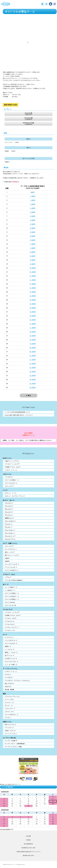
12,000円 (33, 284)
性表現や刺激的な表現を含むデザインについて (29, 852)
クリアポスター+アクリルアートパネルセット (17, 680)
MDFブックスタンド (10, 725)
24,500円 (33, 384)
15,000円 (33, 308)
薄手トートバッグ (10, 552)
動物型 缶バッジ (10, 518)
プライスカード (9, 728)
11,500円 (33, 280)
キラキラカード (9, 637)
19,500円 (33, 344)
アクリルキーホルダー (11, 618)
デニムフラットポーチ (11, 567)
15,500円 (33, 312)
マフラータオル (9, 699)
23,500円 (33, 376)
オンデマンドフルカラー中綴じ (14, 747)
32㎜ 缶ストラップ (10, 536)
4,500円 (33, 224)
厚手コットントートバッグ (12, 555)
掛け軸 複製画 (10, 689)
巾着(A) (7, 558)
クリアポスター (9, 477)
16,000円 (33, 316)
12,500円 (33, 288)
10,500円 (33, 272)
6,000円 (33, 236)
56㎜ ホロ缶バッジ (10, 521)
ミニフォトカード (10, 649)
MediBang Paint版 (29, 123)
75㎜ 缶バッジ (9, 515)
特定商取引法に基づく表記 (28, 848)
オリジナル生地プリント (12, 570)
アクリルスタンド (10, 621)
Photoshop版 (28, 119)
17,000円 (33, 324)
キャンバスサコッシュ (11, 549)
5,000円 (33, 228)
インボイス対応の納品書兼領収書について (17, 412)
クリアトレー (8, 718)
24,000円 (33, 380)
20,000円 (33, 348)
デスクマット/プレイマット (12, 696)
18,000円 (33, 332)
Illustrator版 (28, 114)
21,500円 (33, 360)
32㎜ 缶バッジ (9, 506)
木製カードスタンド (10, 731)
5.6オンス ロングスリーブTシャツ (15, 496)
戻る (28, 396)
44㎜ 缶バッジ (9, 509)
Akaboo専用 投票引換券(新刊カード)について (19, 415)
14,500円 (33, 304)
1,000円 (33, 196)
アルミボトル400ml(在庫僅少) (14, 580)
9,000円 (33, 260)
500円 (33, 192)
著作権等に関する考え (28, 856)
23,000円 (33, 372)
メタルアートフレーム (11, 470)
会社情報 (28, 836)
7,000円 (33, 244)
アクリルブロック (10, 624)
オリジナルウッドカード (11, 661)
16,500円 (33, 320)
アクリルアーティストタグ (12, 464)
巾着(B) (7, 561)
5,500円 (33, 232)
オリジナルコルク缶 (11, 605)
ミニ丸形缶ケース (10, 590)
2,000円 (33, 204)
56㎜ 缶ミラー (9, 524)
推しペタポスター (10, 683)
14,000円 (33, 300)
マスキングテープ (10, 708)
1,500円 (33, 200)
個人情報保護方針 (28, 844)
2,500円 (33, 208)
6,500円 (33, 240)
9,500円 (33, 264)
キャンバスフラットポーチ (12, 564)
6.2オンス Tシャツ (11, 493)
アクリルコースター (10, 630)
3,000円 (33, 212)
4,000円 (33, 220)
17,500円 (33, 328)
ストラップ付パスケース (12, 715)
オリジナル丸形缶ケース (12, 596)
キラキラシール (9, 702)
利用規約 (28, 840)
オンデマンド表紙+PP (11, 741)
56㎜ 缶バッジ (9, 512)
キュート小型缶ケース (11, 587)
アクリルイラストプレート (12, 627)
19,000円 (33, 340)
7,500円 (33, 248)
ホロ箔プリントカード (11, 658)
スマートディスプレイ (11, 734)
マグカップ (8, 577)
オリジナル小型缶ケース (12, 480)
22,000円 (33, 364)
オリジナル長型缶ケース (12, 599)
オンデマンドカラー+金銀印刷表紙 (15, 744)
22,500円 (33, 368)
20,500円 (33, 352)
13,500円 (33, 296)
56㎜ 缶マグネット (10, 539)
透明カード (8, 646)
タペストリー (8, 674)
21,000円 (33, 356)
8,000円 (33, 252)
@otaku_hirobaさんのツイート (10, 784)
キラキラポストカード (11, 640)
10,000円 (33, 268)
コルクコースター (10, 711)
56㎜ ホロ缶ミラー (10, 530)
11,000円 (33, 276)
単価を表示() (12, 182)
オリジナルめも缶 (10, 602)
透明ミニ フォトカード (11, 652)
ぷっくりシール (9, 705)
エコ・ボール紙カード (11, 664)
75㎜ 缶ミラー (9, 527)
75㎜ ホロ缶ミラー (10, 533)
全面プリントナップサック (12, 461)
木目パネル (8, 686)
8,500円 (33, 256)
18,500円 (33, 336)
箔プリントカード (10, 655)
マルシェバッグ (9, 486)
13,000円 (33, 292)
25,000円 (33, 388)
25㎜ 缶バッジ (9, 503)
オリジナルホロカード (11, 483)
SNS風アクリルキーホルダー (13, 467)
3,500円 (33, 216)
